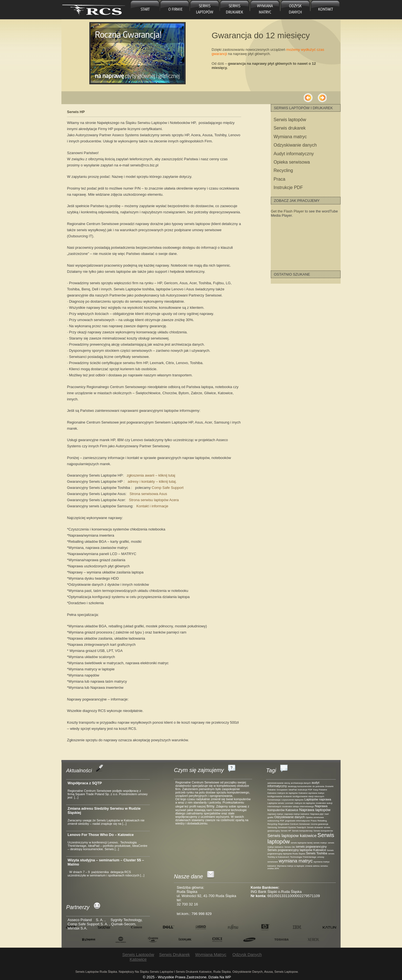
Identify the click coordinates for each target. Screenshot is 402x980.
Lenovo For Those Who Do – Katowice (101, 835)
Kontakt (325, 10)
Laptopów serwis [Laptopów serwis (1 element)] (276, 803)
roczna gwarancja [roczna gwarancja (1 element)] (320, 824)
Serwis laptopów (290, 120)
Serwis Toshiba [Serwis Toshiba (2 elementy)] (317, 853)
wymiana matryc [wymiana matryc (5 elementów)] (296, 861)
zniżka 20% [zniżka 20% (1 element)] (273, 868)
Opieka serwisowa (292, 162)
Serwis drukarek (235, 10)
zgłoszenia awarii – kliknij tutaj (151, 475)
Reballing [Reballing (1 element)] (322, 821)
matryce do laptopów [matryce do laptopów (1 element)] (305, 803)
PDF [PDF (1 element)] (282, 821)
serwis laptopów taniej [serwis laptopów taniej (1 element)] (301, 843)
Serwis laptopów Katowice (205, 10)
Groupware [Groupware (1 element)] (282, 790)
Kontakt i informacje (152, 506)
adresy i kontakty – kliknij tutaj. (152, 481)
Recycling (283, 170)
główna (145, 10)
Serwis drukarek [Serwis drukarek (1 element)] (315, 827)
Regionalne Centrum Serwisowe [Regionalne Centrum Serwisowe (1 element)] (294, 824)
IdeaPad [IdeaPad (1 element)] (293, 790)
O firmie (175, 10)
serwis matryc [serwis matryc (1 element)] (320, 843)
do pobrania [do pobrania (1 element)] (318, 786)
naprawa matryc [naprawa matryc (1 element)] (275, 814)
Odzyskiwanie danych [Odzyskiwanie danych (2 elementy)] (289, 817)
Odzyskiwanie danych (295, 145)
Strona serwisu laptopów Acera (154, 500)
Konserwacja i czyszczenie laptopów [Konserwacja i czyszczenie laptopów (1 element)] (285, 800)
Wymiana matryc (265, 10)
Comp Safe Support (167, 488)
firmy (210, 806)
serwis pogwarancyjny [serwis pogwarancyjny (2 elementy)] (311, 847)
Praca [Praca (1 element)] (314, 821)
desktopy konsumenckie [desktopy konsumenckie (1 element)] (300, 786)
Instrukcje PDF (288, 187)
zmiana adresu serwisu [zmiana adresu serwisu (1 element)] (317, 866)
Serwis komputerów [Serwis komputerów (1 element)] (323, 831)
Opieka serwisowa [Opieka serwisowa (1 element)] (315, 817)
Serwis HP (76, 112)
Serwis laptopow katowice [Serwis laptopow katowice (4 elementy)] (292, 836)
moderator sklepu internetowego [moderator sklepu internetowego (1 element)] (298, 806)
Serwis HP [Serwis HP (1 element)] (286, 831)
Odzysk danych (294, 10)
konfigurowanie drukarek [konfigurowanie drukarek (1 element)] (280, 796)
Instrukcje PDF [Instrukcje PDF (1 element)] (305, 790)
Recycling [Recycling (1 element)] (272, 824)
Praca (279, 179)
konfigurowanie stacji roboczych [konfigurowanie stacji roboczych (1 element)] (308, 796)
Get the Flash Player (287, 211)
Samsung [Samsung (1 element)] (272, 827)
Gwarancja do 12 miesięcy (261, 35)
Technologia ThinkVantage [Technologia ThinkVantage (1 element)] (303, 857)
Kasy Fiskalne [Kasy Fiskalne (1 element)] (320, 790)
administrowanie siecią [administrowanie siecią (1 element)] (279, 783)
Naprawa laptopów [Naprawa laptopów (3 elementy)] (315, 810)
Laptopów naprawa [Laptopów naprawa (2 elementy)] (318, 799)
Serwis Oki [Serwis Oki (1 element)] (289, 847)
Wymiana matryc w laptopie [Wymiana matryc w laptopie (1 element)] (291, 866)
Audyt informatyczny (294, 154)
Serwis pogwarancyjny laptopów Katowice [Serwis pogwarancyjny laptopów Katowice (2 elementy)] (297, 850)
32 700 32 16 (187, 904)
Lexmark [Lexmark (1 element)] (289, 803)
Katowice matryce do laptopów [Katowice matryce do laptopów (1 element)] (283, 793)
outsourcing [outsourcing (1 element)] (273, 821)
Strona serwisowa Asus (148, 494)
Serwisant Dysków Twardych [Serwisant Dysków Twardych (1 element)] (292, 827)
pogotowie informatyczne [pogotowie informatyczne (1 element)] (297, 821)
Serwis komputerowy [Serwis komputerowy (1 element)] (302, 831)
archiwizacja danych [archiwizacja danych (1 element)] (301, 783)
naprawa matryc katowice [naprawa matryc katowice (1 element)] (297, 814)
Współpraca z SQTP (85, 783)
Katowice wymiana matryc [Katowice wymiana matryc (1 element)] (312, 793)
